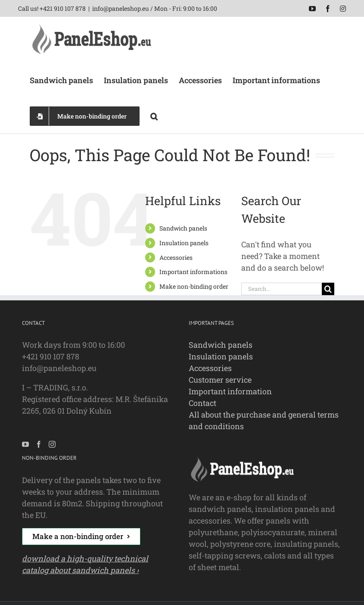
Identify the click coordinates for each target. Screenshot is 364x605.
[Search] (328, 289)
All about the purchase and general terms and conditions (264, 420)
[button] (154, 115)
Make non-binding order (194, 286)
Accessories (176, 257)
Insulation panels (184, 243)
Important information (230, 391)
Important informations (193, 272)
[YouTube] (25, 444)
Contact (202, 403)
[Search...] (281, 289)
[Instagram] (52, 444)
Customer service (220, 380)
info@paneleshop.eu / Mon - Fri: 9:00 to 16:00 (155, 8)
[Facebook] (39, 444)
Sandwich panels (183, 228)
